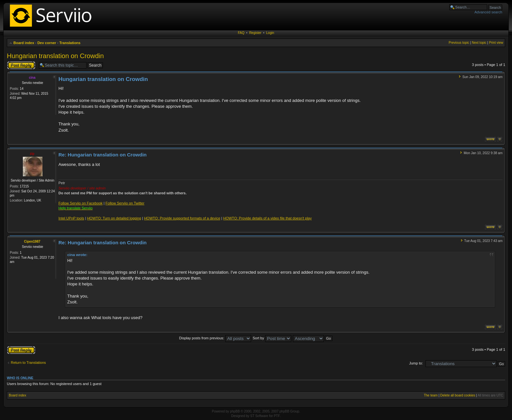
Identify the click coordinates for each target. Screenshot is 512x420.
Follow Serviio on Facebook (80, 203)
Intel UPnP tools (71, 218)
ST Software (259, 416)
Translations (70, 43)
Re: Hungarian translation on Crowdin (103, 155)
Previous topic (459, 43)
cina (32, 78)
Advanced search (488, 12)
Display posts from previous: (215, 338)
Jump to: (416, 363)
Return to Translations (28, 363)
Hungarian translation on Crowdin (55, 56)
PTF (277, 416)
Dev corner (47, 43)
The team (431, 395)
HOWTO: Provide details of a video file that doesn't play (267, 218)
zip (32, 154)
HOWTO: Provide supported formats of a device (182, 218)
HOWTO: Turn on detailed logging (114, 218)
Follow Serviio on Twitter (125, 203)
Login (270, 33)
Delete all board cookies (458, 395)
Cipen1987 (32, 242)
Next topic (479, 43)
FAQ (241, 33)
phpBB (235, 411)
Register (255, 33)
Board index (24, 43)
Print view (496, 43)
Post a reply (21, 65)
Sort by (272, 338)
